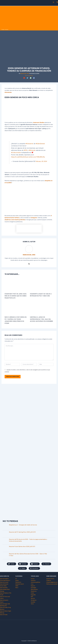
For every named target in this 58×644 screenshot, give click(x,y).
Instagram (34, 218)
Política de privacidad (52, 584)
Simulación (34, 600)
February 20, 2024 (41, 161)
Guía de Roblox (4, 588)
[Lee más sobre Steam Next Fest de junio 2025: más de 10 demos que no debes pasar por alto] (16, 285)
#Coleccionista (16, 153)
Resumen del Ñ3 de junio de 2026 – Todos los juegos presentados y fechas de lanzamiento (28, 540)
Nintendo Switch (20, 584)
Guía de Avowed (4, 582)
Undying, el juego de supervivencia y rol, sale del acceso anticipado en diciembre (41, 319)
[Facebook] (34, 78)
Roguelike (31, 76)
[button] (57, 2)
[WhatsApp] (31, 78)
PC (16, 579)
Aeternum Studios (38, 122)
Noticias (7, 29)
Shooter (33, 598)
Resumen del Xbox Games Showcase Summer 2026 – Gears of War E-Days (28, 555)
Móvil (17, 588)
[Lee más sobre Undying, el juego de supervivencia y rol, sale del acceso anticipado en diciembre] (42, 308)
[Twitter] (27, 78)
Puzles (32, 593)
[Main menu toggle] (53, 2)
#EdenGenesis (40, 144)
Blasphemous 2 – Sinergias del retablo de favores (23, 525)
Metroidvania (34, 589)
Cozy (32, 584)
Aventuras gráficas (36, 582)
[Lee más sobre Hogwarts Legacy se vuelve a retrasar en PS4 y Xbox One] (42, 285)
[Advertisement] (29, 17)
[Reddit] (24, 78)
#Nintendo (32, 150)
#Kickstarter (29, 144)
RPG (32, 597)
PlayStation (18, 582)
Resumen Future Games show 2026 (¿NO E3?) (22, 546)
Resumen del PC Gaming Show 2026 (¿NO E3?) (22, 532)
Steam (17, 580)
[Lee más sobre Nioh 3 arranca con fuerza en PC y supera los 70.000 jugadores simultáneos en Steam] (16, 308)
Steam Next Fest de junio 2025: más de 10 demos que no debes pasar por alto (16, 296)
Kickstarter (8, 92)
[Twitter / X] (29, 264)
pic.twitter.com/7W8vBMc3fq (35, 157)
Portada (3, 29)
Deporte (33, 586)
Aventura (33, 580)
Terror (32, 604)
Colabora (49, 580)
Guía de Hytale (4, 615)
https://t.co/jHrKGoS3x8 (18, 157)
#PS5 (25, 150)
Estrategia (33, 588)
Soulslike (33, 602)
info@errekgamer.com (52, 582)
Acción (33, 579)
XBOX (17, 586)
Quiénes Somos (50, 579)
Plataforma (34, 591)
